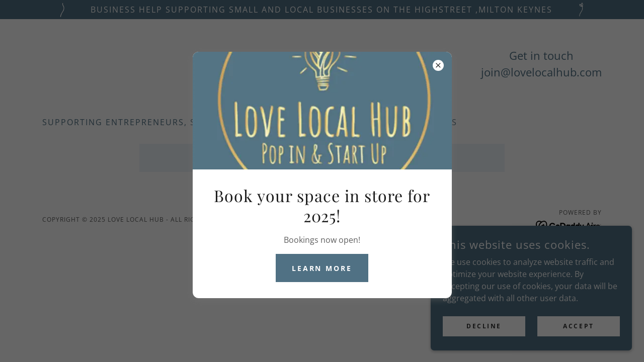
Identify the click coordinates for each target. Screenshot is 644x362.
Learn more (322, 268)
